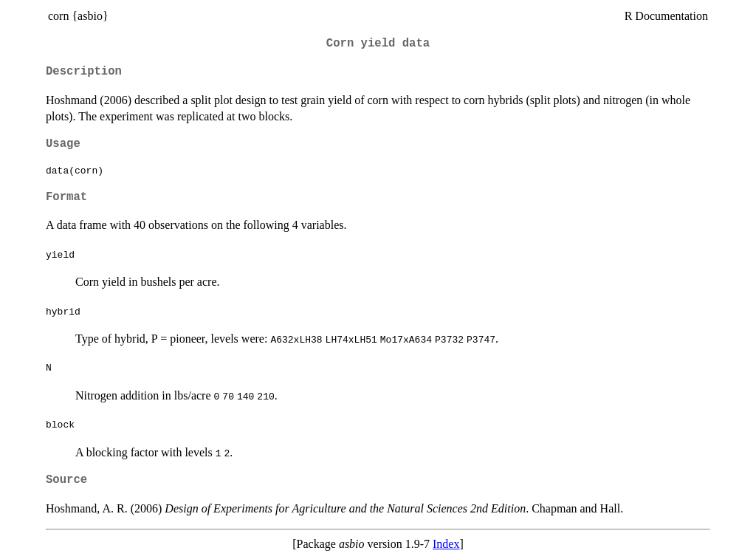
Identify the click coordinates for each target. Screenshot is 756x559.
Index (446, 544)
